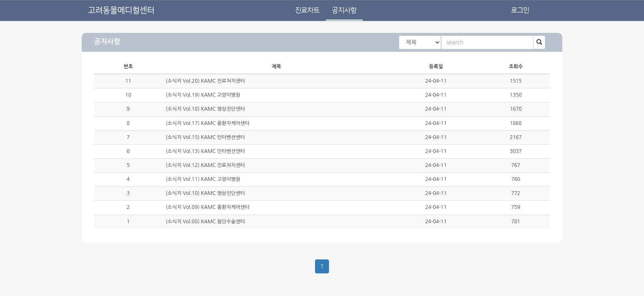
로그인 (520, 10)
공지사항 (344, 10)
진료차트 (307, 10)
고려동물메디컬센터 (121, 10)
